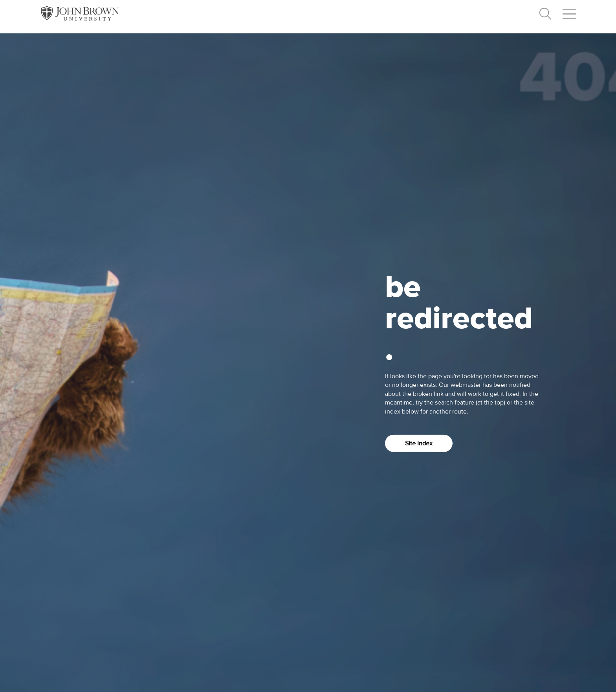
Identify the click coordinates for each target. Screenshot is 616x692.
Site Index (419, 443)
